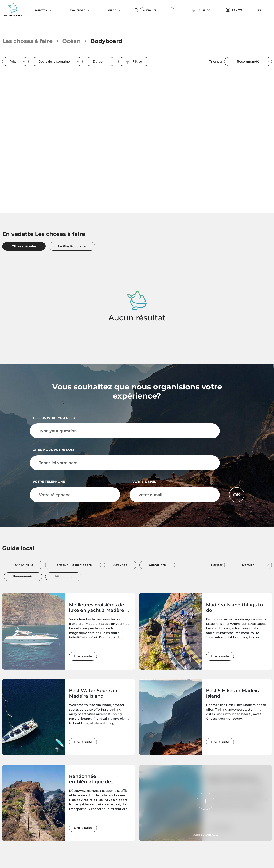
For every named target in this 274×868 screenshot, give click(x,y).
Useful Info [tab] (157, 565)
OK (237, 495)
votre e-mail (144, 482)
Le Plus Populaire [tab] (72, 246)
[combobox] (248, 62)
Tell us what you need (54, 418)
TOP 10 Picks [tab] (23, 565)
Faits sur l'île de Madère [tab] (73, 565)
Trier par (216, 62)
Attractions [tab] (63, 576)
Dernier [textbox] (248, 565)
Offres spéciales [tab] (24, 246)
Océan (71, 41)
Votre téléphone (49, 482)
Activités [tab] (120, 565)
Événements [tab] (23, 576)
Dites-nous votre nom (53, 450)
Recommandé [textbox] (248, 62)
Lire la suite (83, 656)
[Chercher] (157, 10)
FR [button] (260, 10)
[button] (51, 10)
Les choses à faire (27, 41)
